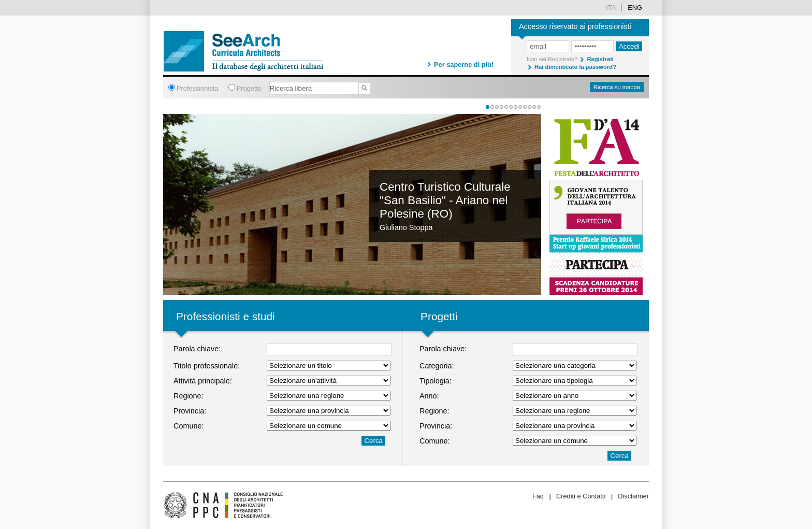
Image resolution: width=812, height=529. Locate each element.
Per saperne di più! (464, 65)
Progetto (249, 88)
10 (530, 107)
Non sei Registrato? (552, 59)
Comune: (189, 426)
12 (539, 107)
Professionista (197, 88)
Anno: (429, 396)
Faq (538, 496)
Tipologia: (436, 381)
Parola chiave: (197, 349)
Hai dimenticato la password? (575, 67)
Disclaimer (633, 496)
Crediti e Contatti (581, 496)
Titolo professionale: (207, 366)
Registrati (600, 59)
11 (534, 107)
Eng (635, 8)
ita (611, 8)
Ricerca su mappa (617, 87)
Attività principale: (203, 381)
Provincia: (190, 411)
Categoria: (437, 366)
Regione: (189, 396)
